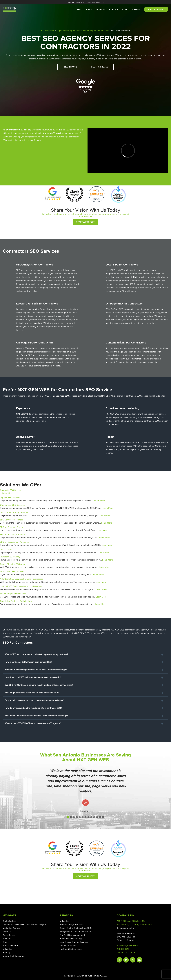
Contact (135, 9)
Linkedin (139, 960)
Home (79, 9)
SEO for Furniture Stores (11, 527)
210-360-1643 (123, 949)
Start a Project (100, 67)
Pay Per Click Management (72, 935)
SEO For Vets (6, 549)
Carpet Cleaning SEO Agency (14, 564)
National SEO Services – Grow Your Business (21, 586)
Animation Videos (68, 946)
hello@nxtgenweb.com (127, 946)
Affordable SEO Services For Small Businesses (22, 579)
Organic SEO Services (10, 498)
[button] (68, 817)
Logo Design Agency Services (74, 942)
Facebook (119, 960)
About (89, 9)
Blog (124, 9)
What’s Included (10, 946)
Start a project (156, 9)
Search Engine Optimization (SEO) (76, 928)
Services (101, 9)
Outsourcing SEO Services (12, 505)
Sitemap (7, 953)
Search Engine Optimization (96, 31)
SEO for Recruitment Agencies (14, 542)
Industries (7, 949)
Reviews (113, 9)
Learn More (71, 67)
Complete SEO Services (11, 490)
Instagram (133, 960)
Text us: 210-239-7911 (126, 953)
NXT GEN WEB (48, 31)
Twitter (126, 960)
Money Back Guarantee (14, 956)
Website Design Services (71, 925)
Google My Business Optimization (16, 601)
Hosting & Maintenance (71, 949)
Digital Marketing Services (69, 31)
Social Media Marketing (71, 939)
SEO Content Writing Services (14, 512)
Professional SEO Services (12, 572)
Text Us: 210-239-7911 (95, 2)
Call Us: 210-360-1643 (76, 2)
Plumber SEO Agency (10, 557)
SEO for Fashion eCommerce (14, 535)
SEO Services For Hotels (11, 520)
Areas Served (9, 935)
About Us (7, 932)
